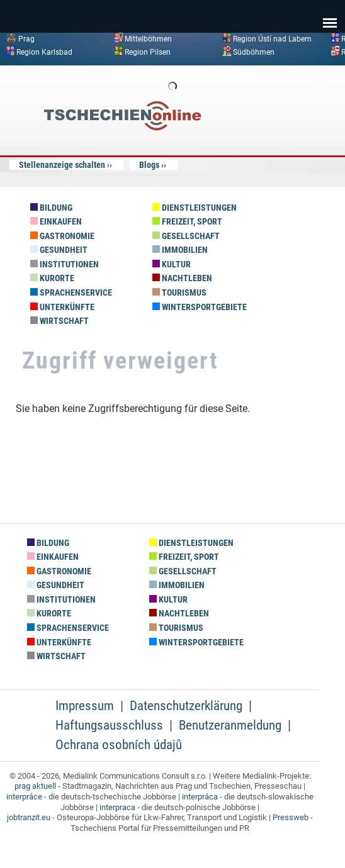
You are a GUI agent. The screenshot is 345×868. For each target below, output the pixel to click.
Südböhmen (254, 52)
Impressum (85, 706)
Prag (26, 39)
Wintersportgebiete (200, 307)
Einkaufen (56, 222)
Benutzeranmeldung (230, 725)
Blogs (149, 165)
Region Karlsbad (44, 52)
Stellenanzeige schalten (62, 165)
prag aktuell (35, 786)
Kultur (172, 264)
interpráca (200, 797)
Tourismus (179, 293)
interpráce (24, 797)
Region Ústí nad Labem (272, 39)
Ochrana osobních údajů (119, 745)
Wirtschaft (59, 321)
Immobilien (180, 250)
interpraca (117, 807)
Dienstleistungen (195, 208)
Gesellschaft (186, 236)
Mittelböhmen (148, 39)
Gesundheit (59, 250)
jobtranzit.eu (29, 817)
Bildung (51, 208)
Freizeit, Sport (187, 222)
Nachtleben (182, 278)
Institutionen (65, 264)
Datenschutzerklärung (186, 706)
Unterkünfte (62, 307)
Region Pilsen (148, 52)
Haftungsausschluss (109, 725)
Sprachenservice (71, 293)
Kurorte (52, 278)
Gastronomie (62, 236)
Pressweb (291, 817)
